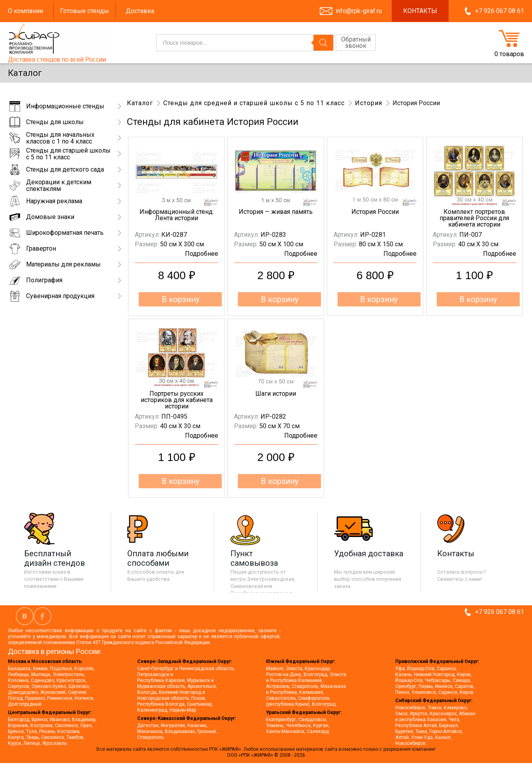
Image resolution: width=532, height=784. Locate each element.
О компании (25, 11)
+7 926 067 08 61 (500, 11)
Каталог (140, 103)
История (369, 103)
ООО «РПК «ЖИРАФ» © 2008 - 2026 (266, 755)
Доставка (140, 11)
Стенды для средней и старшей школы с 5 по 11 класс (254, 103)
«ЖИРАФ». (231, 749)
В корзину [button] (180, 299)
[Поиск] (323, 43)
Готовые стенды (85, 11)
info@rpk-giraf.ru (359, 11)
